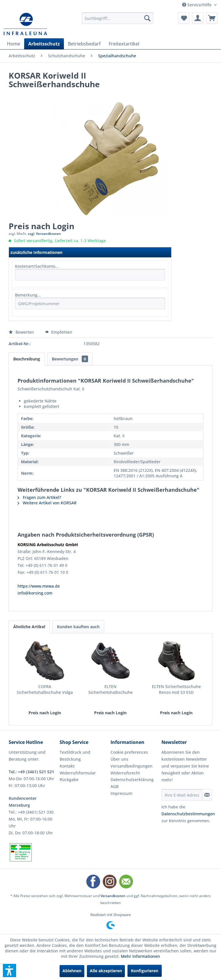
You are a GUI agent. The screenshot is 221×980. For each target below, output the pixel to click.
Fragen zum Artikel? (39, 497)
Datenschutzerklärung (132, 779)
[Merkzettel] (184, 18)
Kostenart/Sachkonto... (37, 266)
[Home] (14, 44)
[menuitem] (118, 18)
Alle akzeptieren (106, 971)
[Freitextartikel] (124, 44)
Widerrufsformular (78, 773)
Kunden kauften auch (78, 627)
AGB (115, 786)
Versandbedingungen (132, 766)
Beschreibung (27, 359)
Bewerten (22, 332)
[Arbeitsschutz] (44, 44)
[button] (9, 970)
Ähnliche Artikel (29, 627)
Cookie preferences (129, 752)
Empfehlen (59, 332)
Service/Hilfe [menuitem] (197, 5)
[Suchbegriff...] (118, 18)
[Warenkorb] (212, 18)
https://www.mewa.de (39, 586)
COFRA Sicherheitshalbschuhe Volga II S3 (45, 690)
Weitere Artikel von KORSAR (47, 503)
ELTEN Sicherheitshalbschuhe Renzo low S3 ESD (110, 690)
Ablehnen (72, 971)
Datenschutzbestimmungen (188, 814)
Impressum (121, 793)
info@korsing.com (35, 593)
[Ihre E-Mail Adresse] (182, 795)
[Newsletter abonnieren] (207, 795)
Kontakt (67, 766)
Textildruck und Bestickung (75, 756)
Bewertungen (70, 359)
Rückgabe (69, 779)
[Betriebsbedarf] (84, 44)
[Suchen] (147, 18)
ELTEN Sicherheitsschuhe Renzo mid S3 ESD (176, 689)
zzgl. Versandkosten (44, 234)
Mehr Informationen (140, 956)
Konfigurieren (145, 971)
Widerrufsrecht (125, 773)
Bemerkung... (28, 295)
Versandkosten (113, 896)
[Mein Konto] (198, 18)
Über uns (119, 759)
